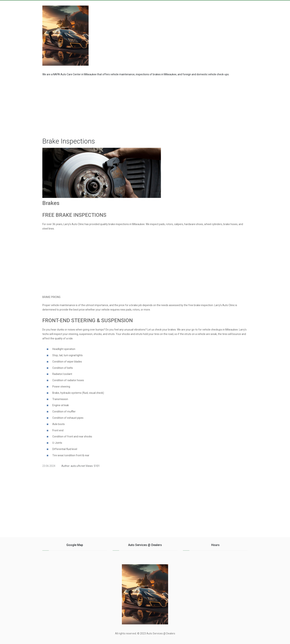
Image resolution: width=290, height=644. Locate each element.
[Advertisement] (218, 34)
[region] (145, 106)
